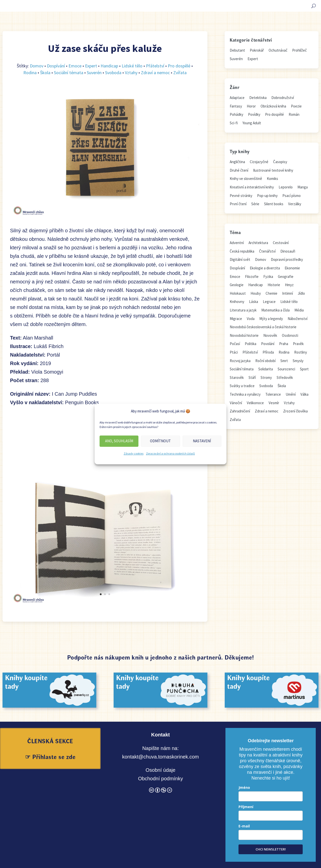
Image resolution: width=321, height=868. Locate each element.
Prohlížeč (299, 50)
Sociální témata (69, 73)
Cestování (281, 243)
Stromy (266, 377)
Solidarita (266, 369)
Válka (304, 394)
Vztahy (131, 73)
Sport (304, 369)
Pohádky (236, 114)
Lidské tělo (132, 66)
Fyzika (268, 277)
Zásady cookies (134, 453)
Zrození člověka (295, 411)
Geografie (286, 277)
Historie (274, 285)
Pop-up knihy (267, 196)
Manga (303, 187)
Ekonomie (292, 268)
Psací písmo (292, 196)
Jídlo (301, 293)
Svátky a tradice (242, 386)
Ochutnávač (278, 50)
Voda (251, 319)
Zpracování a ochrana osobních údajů (170, 453)
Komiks (272, 179)
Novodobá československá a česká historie (263, 327)
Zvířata (180, 73)
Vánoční (236, 403)
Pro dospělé (179, 66)
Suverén (94, 73)
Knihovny (237, 302)
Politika (251, 344)
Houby (256, 293)
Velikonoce (255, 403)
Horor (251, 106)
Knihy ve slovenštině (246, 179)
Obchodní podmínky (160, 779)
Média (299, 310)
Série (255, 204)
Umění (291, 394)
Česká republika (242, 251)
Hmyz (289, 285)
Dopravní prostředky (287, 259)
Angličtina (237, 162)
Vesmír (274, 403)
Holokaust (238, 293)
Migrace (236, 319)
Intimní (288, 293)
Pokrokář (257, 50)
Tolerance (273, 394)
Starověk (237, 377)
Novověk (270, 335)
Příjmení (246, 807)
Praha (284, 344)
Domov (37, 66)
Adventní (237, 243)
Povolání (268, 344)
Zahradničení (240, 411)
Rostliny (301, 352)
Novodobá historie (244, 335)
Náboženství (298, 319)
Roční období (265, 361)
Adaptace (237, 98)
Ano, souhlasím (119, 441)
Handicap (109, 66)
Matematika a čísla (275, 310)
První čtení (238, 204)
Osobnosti (290, 335)
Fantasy (236, 106)
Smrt (284, 361)
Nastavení (202, 441)
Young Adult (252, 123)
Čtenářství (267, 251)
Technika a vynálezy (245, 394)
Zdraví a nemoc (155, 73)
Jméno (244, 787)
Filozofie (252, 277)
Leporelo (286, 187)
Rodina (30, 73)
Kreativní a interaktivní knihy (252, 187)
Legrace (269, 302)
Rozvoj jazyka (240, 361)
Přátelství (155, 66)
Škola (45, 73)
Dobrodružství (283, 98)
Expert (91, 66)
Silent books (274, 204)
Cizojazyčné (259, 162)
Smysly (298, 361)
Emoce (75, 66)
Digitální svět (240, 259)
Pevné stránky (241, 196)
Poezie (296, 106)
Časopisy (280, 162)
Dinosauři (288, 251)
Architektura (258, 243)
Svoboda (113, 73)
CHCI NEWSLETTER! (271, 849)
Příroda (268, 352)
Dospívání (56, 66)
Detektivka (258, 98)
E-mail (244, 826)
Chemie (271, 293)
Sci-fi (234, 123)
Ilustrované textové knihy (273, 170)
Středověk (285, 377)
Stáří (252, 377)
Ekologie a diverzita (265, 268)
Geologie (237, 285)
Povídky (254, 114)
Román (294, 114)
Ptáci (234, 352)
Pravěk (298, 344)
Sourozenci (286, 369)
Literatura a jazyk (243, 310)
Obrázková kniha (273, 106)
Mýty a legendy (271, 319)
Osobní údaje (160, 770)
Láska (254, 302)
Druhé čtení (239, 170)
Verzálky (295, 204)
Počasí (235, 344)
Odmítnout (160, 441)
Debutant (237, 50)
